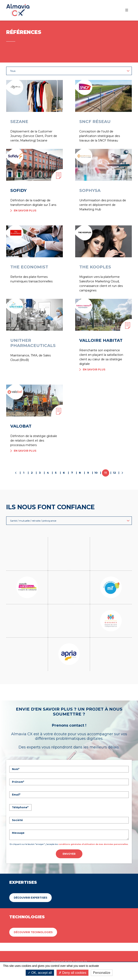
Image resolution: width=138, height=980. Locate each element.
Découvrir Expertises (30, 872)
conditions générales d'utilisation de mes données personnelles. (94, 819)
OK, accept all (40, 973)
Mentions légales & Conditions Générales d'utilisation (69, 946)
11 (105, 473)
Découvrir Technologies (33, 907)
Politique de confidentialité (82, 954)
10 (96, 473)
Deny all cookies (73, 973)
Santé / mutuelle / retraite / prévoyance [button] (70, 521)
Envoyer (69, 829)
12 (114, 473)
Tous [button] (70, 71)
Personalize (102, 973)
